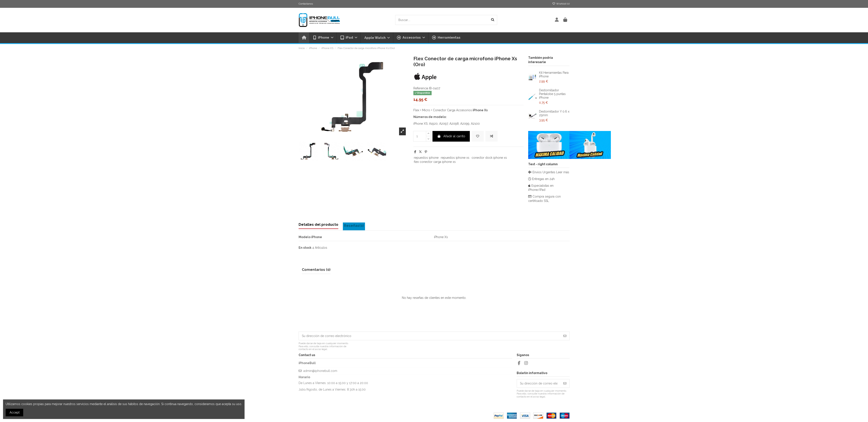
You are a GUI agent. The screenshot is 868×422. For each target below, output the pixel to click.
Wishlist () (561, 4)
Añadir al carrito (451, 136)
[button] (411, 38)
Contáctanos (306, 4)
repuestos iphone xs (455, 158)
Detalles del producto (318, 225)
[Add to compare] (492, 136)
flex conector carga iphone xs (435, 162)
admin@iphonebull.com (320, 371)
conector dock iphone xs (489, 158)
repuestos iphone (426, 158)
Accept (15, 412)
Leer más (563, 172)
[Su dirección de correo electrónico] (430, 336)
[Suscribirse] (565, 336)
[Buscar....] (493, 20)
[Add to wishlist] (478, 136)
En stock (305, 248)
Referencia (421, 88)
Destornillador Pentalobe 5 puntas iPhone (552, 94)
